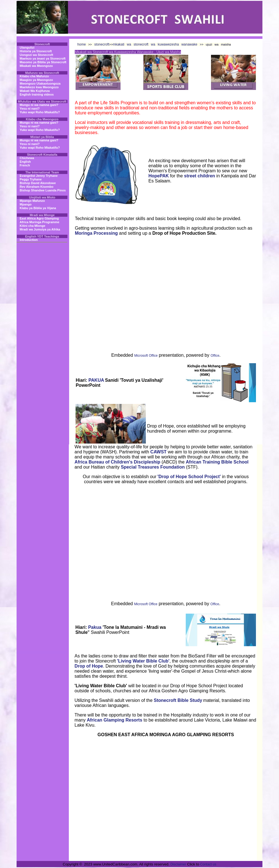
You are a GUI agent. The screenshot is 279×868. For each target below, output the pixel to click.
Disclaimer (178, 864)
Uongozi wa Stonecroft (36, 55)
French (25, 165)
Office (215, 356)
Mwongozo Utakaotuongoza (40, 83)
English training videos (37, 94)
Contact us (208, 864)
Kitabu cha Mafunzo (34, 76)
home (81, 44)
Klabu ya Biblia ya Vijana (38, 208)
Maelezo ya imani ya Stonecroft (43, 58)
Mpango (26, 204)
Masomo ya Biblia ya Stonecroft (43, 62)
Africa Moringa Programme (39, 222)
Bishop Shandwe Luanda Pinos (43, 190)
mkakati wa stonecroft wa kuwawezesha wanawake (156, 44)
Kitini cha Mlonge (32, 226)
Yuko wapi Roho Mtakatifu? (40, 112)
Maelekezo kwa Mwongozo (39, 87)
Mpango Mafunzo (32, 201)
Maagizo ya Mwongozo (36, 80)
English (25, 162)
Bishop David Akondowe (38, 183)
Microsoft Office (146, 356)
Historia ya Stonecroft (36, 51)
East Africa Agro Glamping (39, 218)
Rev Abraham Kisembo (37, 187)
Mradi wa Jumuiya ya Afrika (40, 229)
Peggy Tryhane (31, 179)
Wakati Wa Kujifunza (35, 91)
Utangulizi (27, 48)
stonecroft (101, 44)
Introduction (29, 240)
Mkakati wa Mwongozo (36, 66)
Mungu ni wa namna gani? (39, 105)
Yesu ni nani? (30, 108)
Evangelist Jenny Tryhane (39, 176)
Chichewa (27, 158)
